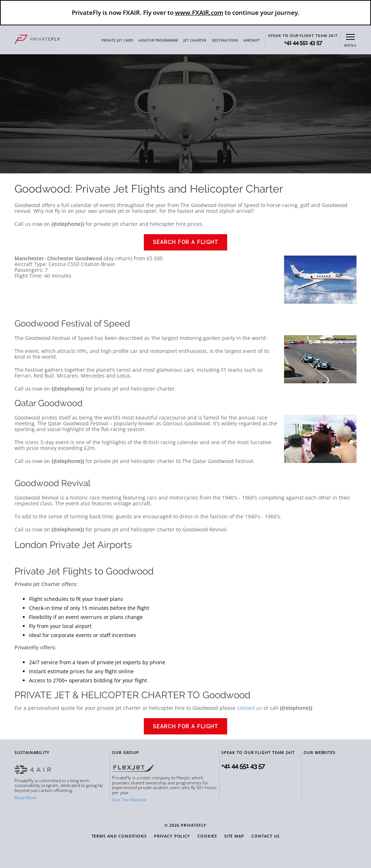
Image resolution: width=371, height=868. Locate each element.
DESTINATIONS (225, 40)
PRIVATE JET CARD (117, 40)
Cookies (207, 836)
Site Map (234, 836)
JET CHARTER (195, 40)
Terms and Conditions (119, 836)
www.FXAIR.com (199, 12)
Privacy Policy (172, 836)
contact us (249, 708)
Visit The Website (129, 800)
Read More (26, 798)
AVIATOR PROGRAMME (158, 40)
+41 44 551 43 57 (303, 43)
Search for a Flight (186, 242)
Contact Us (265, 836)
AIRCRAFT (252, 40)
